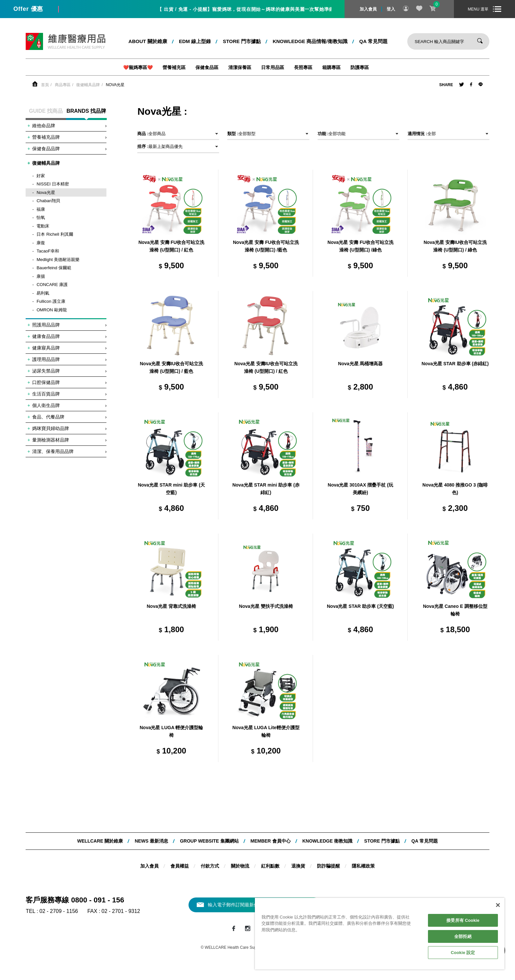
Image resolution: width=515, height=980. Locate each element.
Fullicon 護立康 (51, 301)
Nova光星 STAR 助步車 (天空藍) (360, 606)
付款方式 (210, 866)
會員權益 (180, 866)
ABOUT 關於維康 (148, 41)
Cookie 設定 (463, 953)
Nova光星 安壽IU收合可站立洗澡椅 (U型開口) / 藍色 (171, 368)
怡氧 (41, 217)
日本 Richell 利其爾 (55, 234)
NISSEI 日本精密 (53, 184)
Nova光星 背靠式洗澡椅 (171, 606)
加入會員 (368, 9)
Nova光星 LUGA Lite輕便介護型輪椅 (266, 731)
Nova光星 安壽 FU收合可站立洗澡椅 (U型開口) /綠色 (360, 246)
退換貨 (298, 866)
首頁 (45, 85)
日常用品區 (273, 67)
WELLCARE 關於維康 (100, 841)
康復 (41, 243)
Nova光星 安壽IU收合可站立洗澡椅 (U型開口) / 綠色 (455, 246)
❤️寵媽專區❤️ (138, 67)
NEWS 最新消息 (151, 841)
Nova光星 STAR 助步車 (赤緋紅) (455, 364)
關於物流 (240, 866)
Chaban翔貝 (48, 201)
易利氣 (43, 293)
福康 (41, 209)
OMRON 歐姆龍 (52, 310)
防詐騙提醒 (328, 866)
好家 (41, 176)
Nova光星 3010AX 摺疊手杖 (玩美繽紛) (360, 489)
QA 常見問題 (373, 41)
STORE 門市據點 (242, 41)
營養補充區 (174, 67)
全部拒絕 (463, 936)
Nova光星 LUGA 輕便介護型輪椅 (171, 731)
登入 (391, 9)
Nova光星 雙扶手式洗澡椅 (266, 606)
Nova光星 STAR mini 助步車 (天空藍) (171, 489)
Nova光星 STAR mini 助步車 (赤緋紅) (266, 489)
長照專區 (303, 67)
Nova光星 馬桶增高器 (360, 364)
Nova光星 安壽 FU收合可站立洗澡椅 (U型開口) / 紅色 (171, 246)
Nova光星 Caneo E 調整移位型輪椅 (455, 610)
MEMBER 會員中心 (270, 841)
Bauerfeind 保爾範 (54, 268)
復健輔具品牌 (88, 85)
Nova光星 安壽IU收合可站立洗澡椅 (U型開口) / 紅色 (266, 368)
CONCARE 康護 (52, 285)
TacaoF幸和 (48, 251)
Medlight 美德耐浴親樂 (58, 260)
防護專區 (360, 67)
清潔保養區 (240, 67)
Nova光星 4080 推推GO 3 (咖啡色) (455, 489)
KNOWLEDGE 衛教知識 (327, 841)
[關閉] (498, 905)
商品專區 (63, 85)
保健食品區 (207, 67)
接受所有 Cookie (463, 920)
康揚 (41, 276)
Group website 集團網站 (209, 841)
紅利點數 (270, 866)
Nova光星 (115, 85)
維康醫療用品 (66, 41)
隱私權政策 (363, 866)
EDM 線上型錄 (195, 41)
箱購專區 (331, 67)
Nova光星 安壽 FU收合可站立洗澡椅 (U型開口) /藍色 (266, 246)
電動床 (43, 226)
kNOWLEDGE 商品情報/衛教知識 (310, 41)
